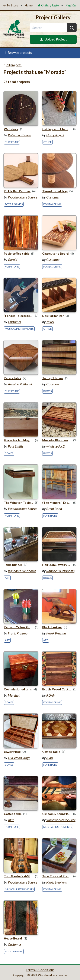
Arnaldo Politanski (21, 384)
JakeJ (50, 322)
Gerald (13, 259)
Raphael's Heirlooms (22, 571)
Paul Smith (15, 446)
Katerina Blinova (20, 135)
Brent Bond (54, 509)
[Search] (72, 28)
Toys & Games (14, 204)
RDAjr (51, 695)
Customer (53, 197)
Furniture (12, 142)
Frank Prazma (18, 633)
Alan (49, 758)
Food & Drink (52, 204)
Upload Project (53, 39)
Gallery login (48, 5)
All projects (12, 65)
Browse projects (18, 53)
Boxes (47, 391)
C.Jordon (52, 384)
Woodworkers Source (23, 197)
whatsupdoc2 (55, 446)
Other (47, 142)
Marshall (14, 695)
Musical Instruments (19, 329)
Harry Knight (55, 135)
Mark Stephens (57, 882)
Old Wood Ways (19, 758)
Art (7, 578)
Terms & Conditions (40, 970)
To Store (11, 5)
